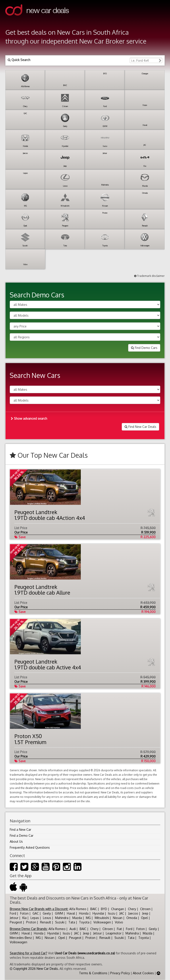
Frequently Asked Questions (30, 847)
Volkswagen (102, 922)
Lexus (47, 918)
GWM (59, 913)
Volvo (119, 922)
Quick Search (19, 60)
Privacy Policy (120, 973)
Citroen (145, 909)
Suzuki (60, 922)
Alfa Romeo (78, 909)
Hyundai (98, 913)
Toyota (84, 922)
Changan (118, 909)
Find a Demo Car (22, 835)
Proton (31, 922)
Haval (71, 913)
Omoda (132, 918)
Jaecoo (133, 913)
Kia (24, 918)
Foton (24, 913)
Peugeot (16, 922)
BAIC (94, 909)
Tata (72, 922)
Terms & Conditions (93, 973)
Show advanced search (29, 418)
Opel (144, 918)
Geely (47, 913)
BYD (104, 909)
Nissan (118, 918)
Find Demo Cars (144, 348)
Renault (46, 922)
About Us (16, 841)
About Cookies (143, 973)
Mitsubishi (102, 918)
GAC (36, 913)
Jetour (14, 918)
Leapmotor (114, 933)
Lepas (35, 918)
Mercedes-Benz (21, 938)
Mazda (77, 918)
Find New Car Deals (140, 427)
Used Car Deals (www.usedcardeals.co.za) (85, 953)
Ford (13, 913)
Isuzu (112, 913)
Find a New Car (20, 830)
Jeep (145, 913)
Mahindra (62, 918)
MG (88, 918)
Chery (132, 909)
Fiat (119, 929)
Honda (84, 913)
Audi (73, 929)
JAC (122, 913)
